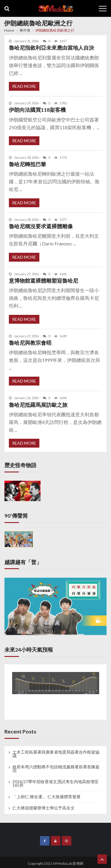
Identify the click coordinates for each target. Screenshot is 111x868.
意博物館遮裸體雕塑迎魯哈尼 (44, 281)
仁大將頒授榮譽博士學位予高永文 (44, 808)
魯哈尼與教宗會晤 (30, 343)
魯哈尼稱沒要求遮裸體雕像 (41, 226)
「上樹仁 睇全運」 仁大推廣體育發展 (46, 797)
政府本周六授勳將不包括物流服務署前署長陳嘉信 (56, 769)
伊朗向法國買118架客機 (37, 110)
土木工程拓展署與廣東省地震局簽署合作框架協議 (56, 754)
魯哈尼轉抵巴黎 (28, 164)
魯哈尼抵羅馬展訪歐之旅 (38, 405)
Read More (24, 86)
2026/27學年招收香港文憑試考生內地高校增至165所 (55, 783)
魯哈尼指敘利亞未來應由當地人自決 (52, 48)
